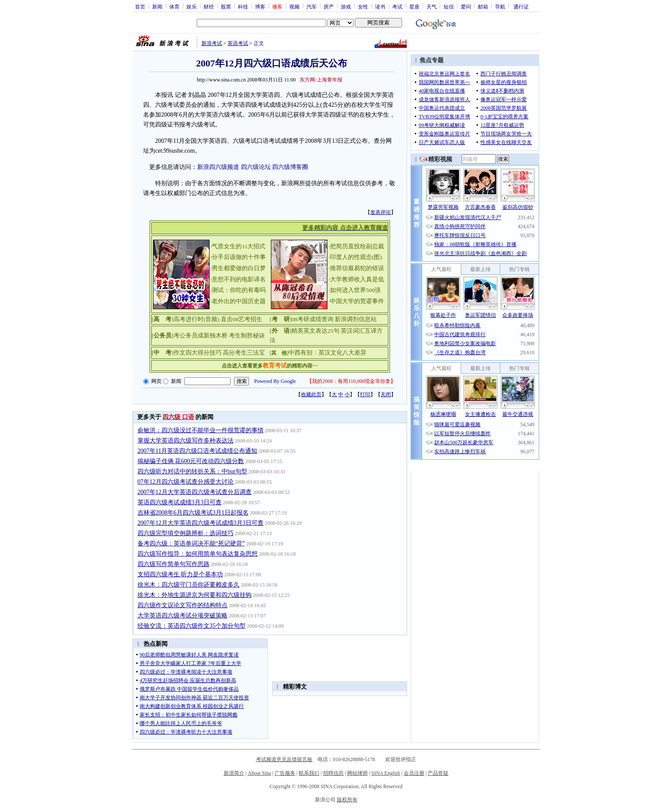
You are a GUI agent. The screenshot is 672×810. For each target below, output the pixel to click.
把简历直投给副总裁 (357, 246)
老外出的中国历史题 (239, 301)
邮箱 (483, 6)
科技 (243, 6)
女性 (363, 6)
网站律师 (357, 773)
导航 (500, 6)
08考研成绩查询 (312, 319)
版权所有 (347, 800)
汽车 (312, 6)
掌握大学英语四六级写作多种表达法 (186, 441)
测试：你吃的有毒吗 (239, 290)
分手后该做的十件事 (239, 257)
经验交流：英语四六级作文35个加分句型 (192, 626)
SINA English (385, 773)
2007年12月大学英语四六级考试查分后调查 (195, 492)
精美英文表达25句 (315, 331)
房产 (329, 6)
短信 (449, 6)
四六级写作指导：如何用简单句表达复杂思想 (198, 554)
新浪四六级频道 (218, 167)
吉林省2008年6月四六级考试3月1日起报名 (193, 513)
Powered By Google (275, 381)
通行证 (521, 6)
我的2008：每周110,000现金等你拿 (351, 381)
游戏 (346, 6)
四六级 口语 (178, 417)
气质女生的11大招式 (238, 246)
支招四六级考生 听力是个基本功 (180, 574)
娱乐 (192, 6)
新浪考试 (212, 43)
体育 (174, 6)
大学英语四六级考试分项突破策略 (183, 616)
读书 (380, 6)
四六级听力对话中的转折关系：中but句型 (192, 471)
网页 (156, 381)
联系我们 (309, 773)
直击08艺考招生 (242, 319)
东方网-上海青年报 (321, 80)
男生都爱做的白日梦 (239, 268)
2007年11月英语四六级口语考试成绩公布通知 (197, 451)
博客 (260, 6)
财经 (209, 6)
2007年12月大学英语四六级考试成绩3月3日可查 (201, 523)
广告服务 (285, 773)
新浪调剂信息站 (356, 319)
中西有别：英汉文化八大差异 (327, 353)
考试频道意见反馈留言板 (284, 759)
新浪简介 (234, 773)
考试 (397, 6)
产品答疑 (438, 773)
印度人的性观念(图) (356, 257)
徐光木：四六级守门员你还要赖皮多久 (189, 585)
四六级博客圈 (290, 167)
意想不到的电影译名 (239, 279)
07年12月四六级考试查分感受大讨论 (186, 482)
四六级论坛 (256, 167)
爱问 (466, 6)
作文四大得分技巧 (198, 353)
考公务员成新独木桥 (201, 336)
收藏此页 (311, 394)
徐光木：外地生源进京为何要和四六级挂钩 (195, 595)
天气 (432, 6)
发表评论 (381, 212)
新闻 (157, 6)
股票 (226, 6)
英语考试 (238, 43)
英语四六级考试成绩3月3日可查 (180, 502)
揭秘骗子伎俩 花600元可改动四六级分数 (191, 461)
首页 (140, 6)
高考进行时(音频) (196, 319)
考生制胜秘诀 (247, 336)
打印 (365, 394)
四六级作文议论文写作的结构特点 (183, 605)
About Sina (259, 773)
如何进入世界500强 (355, 290)
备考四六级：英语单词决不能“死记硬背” (191, 544)
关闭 (386, 394)
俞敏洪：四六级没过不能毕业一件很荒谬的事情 (201, 430)
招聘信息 (333, 773)
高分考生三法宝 (244, 353)
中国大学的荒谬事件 (357, 301)
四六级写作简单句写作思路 (174, 564)
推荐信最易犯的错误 (357, 268)
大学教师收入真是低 (357, 279)
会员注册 (414, 773)
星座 (414, 6)
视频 (294, 6)
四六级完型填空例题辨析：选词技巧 (186, 533)
